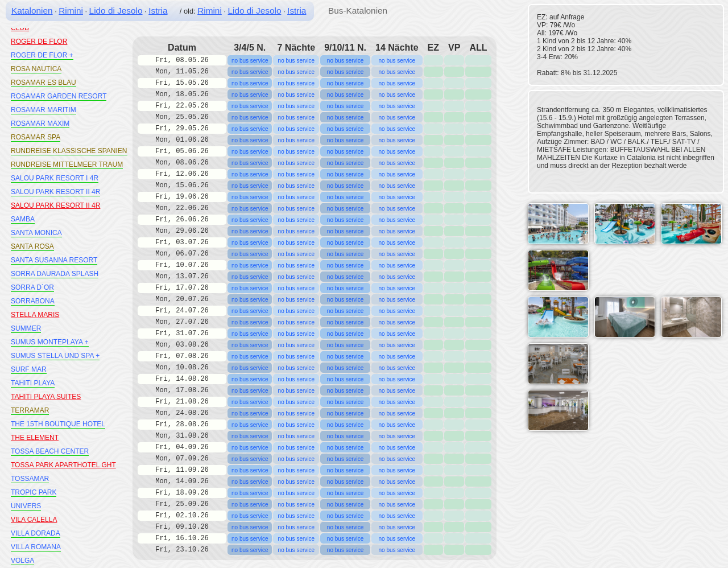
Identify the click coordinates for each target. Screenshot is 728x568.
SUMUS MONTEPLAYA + (50, 342)
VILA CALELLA (34, 520)
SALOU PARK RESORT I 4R (55, 178)
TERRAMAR (30, 410)
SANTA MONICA (36, 233)
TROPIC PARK (34, 492)
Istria (158, 11)
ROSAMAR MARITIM (44, 110)
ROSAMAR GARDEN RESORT (59, 96)
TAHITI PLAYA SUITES (46, 397)
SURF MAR (29, 369)
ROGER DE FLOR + (42, 55)
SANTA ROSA (32, 246)
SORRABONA (33, 301)
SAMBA (23, 219)
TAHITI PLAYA (33, 383)
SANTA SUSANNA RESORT (54, 260)
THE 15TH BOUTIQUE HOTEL (58, 424)
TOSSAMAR (30, 479)
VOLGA (22, 561)
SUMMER (26, 328)
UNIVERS (26, 506)
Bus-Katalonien (358, 11)
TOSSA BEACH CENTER (50, 451)
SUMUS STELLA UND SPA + (55, 356)
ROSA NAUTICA (36, 69)
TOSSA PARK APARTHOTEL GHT (63, 465)
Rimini (71, 11)
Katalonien (32, 11)
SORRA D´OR (32, 287)
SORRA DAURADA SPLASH (55, 274)
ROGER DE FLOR (39, 42)
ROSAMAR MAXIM (40, 124)
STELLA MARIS (35, 315)
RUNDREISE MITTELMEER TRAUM (67, 164)
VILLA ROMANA (36, 547)
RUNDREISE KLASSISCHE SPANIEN (69, 151)
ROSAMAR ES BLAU (44, 83)
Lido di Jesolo (116, 11)
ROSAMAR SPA (36, 137)
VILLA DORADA (36, 533)
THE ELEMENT (35, 438)
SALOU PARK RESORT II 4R (55, 192)
